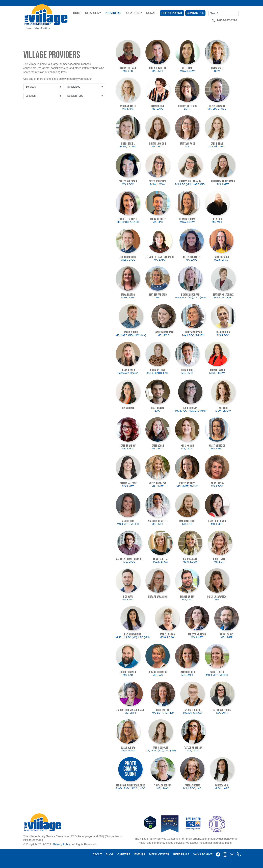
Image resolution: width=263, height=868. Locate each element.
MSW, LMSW (158, 184)
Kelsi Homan (187, 446)
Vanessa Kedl (222, 786)
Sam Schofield (187, 672)
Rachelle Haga (167, 635)
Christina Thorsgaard (223, 181)
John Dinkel (187, 370)
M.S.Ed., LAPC (217, 146)
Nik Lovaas (128, 597)
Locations (132, 13)
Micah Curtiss (161, 559)
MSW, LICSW (128, 146)
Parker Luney (187, 597)
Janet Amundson (193, 332)
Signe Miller (163, 710)
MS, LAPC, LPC (223, 297)
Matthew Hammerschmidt (129, 559)
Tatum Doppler (161, 748)
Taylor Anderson (193, 748)
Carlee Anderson (128, 181)
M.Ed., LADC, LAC (158, 373)
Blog (110, 854)
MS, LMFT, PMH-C (187, 486)
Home (77, 13)
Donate (152, 13)
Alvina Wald (217, 68)
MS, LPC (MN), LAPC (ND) (190, 184)
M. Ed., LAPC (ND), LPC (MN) (133, 637)
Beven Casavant (217, 106)
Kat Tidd (223, 408)
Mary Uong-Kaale (217, 521)
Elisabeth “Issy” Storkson (160, 257)
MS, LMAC (163, 788)
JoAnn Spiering (158, 370)
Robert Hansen (128, 672)
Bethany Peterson (187, 106)
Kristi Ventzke (217, 446)
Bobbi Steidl (128, 144)
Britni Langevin (158, 144)
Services (92, 13)
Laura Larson (217, 483)
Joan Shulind (223, 332)
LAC (158, 411)
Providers (113, 13)
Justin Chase (158, 408)
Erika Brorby (128, 295)
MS (187, 146)
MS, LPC (128, 71)
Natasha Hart (190, 559)
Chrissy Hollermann (190, 181)
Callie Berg (217, 144)
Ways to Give (203, 854)
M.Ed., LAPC (222, 788)
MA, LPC (157, 222)
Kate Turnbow (128, 446)
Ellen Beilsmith (192, 257)
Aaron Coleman (128, 68)
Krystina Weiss (187, 483)
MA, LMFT (158, 71)
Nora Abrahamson (158, 597)
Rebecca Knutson (197, 635)
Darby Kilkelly (158, 219)
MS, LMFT (223, 184)
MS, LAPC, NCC (192, 713)
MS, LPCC (158, 146)
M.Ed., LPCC (128, 260)
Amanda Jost (158, 106)
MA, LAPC (128, 109)
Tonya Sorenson (163, 786)
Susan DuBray (128, 748)
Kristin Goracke (158, 483)
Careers (124, 854)
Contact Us (195, 13)
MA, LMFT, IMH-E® (163, 713)
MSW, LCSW (187, 71)
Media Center (159, 854)
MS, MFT (217, 222)
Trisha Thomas (192, 786)
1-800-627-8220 (227, 20)
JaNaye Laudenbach (164, 332)
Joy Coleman (128, 408)
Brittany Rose (187, 144)
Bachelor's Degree (128, 373)
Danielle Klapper (128, 219)
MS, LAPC (157, 109)
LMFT (187, 109)
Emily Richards (221, 257)
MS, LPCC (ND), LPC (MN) (190, 297)
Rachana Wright (133, 635)
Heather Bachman (190, 295)
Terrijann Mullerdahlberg (130, 786)
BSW (217, 71)
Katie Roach (158, 446)
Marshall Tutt (187, 521)
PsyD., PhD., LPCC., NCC (130, 788)
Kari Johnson (190, 408)
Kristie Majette (128, 483)
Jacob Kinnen (131, 332)
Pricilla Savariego (217, 597)
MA (217, 599)
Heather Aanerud (158, 295)
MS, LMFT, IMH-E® (128, 524)
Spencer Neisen (192, 710)
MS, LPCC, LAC (192, 788)
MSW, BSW (128, 297)
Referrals (181, 854)
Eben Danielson (128, 257)
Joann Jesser (128, 370)
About (97, 854)
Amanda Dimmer (128, 106)
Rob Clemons (227, 635)
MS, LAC (128, 675)
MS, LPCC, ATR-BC (128, 222)
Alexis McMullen (158, 68)
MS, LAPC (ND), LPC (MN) (131, 335)
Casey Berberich (158, 181)
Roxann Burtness (158, 672)
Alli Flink (187, 68)
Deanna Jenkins (187, 219)
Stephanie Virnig (222, 710)
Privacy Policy (62, 844)
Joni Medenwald (217, 370)
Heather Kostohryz (223, 295)
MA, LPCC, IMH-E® (193, 335)
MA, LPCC (128, 448)
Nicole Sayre (220, 559)
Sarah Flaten (217, 672)
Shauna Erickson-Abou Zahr (130, 710)
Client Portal (172, 13)
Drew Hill (217, 219)
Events (140, 854)
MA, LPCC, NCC (217, 109)
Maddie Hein (128, 521)
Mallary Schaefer (158, 521)
